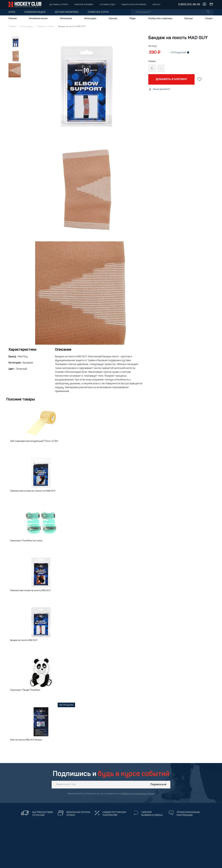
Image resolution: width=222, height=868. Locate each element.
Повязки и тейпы (45, 27)
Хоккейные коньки (38, 18)
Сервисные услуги (98, 12)
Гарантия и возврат (84, 5)
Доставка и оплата (59, 5)
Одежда (113, 18)
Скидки (209, 18)
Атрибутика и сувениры (160, 18)
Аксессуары (90, 18)
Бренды (189, 18)
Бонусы (156, 5)
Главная (12, 27)
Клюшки (13, 18)
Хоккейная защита (35, 12)
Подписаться (158, 785)
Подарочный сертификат (134, 5)
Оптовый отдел (107, 5)
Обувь (133, 18)
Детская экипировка (67, 12)
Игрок (12, 12)
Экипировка (66, 18)
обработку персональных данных (138, 794)
